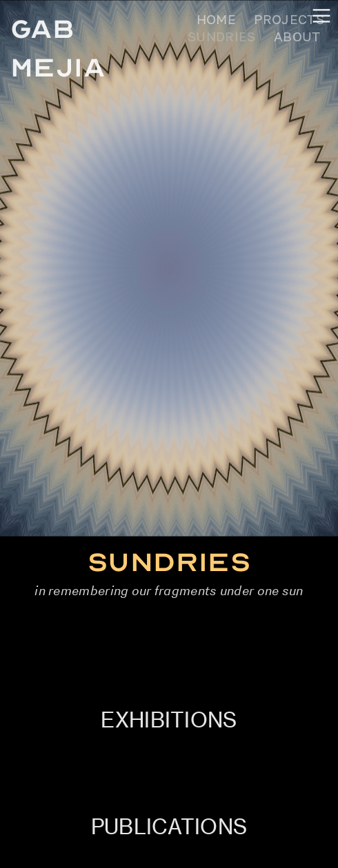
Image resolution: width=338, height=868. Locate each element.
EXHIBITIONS (169, 720)
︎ (321, 16)
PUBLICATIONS (169, 827)
